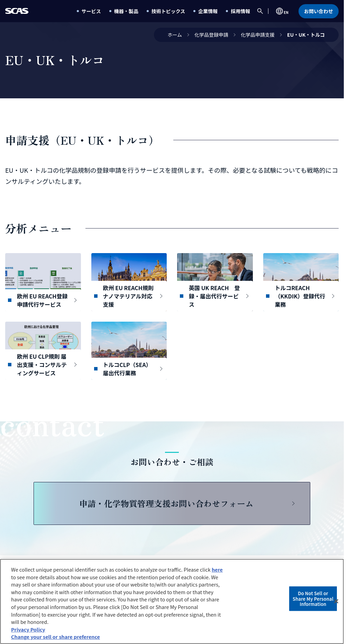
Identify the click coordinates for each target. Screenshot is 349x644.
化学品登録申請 (211, 35)
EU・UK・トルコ (306, 35)
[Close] (336, 601)
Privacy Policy (28, 630)
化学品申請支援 (258, 35)
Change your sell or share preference (56, 637)
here (217, 570)
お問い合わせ (319, 11)
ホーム (175, 35)
